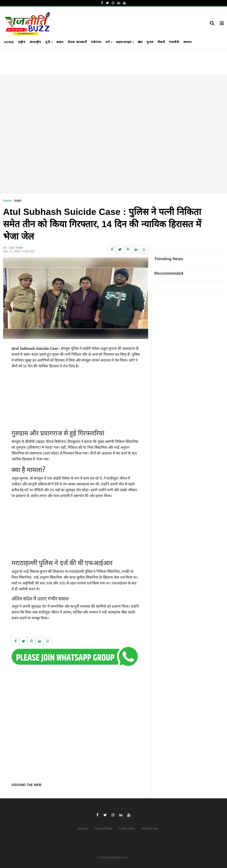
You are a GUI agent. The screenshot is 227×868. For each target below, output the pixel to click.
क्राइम (60, 42)
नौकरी (161, 42)
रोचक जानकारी (77, 42)
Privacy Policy (103, 829)
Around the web (26, 785)
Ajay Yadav (16, 247)
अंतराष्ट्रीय (35, 42)
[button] (222, 24)
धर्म (108, 42)
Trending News (169, 259)
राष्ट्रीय (22, 42)
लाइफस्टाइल (124, 42)
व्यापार (188, 42)
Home (9, 42)
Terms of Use (149, 829)
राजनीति (174, 42)
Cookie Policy (127, 829)
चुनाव (150, 42)
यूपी (48, 42)
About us (83, 829)
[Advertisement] (113, 134)
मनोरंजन (96, 42)
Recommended (169, 273)
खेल (140, 42)
